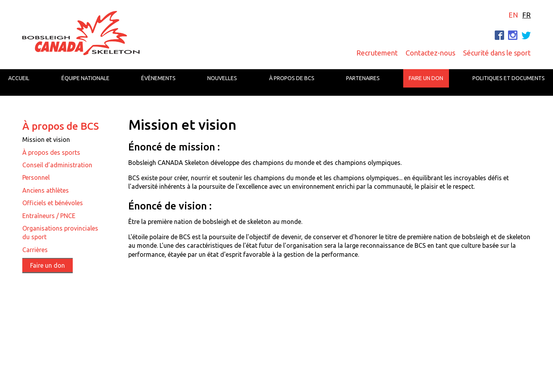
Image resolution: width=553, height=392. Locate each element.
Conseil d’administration (57, 165)
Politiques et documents (509, 78)
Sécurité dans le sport (497, 53)
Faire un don (426, 78)
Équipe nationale (85, 78)
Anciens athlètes (46, 190)
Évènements (158, 78)
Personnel (36, 177)
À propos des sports (51, 152)
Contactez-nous (430, 53)
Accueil (19, 78)
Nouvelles (222, 78)
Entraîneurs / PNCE (49, 216)
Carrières (35, 250)
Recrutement (377, 53)
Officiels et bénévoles (53, 203)
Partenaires (363, 78)
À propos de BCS (292, 78)
